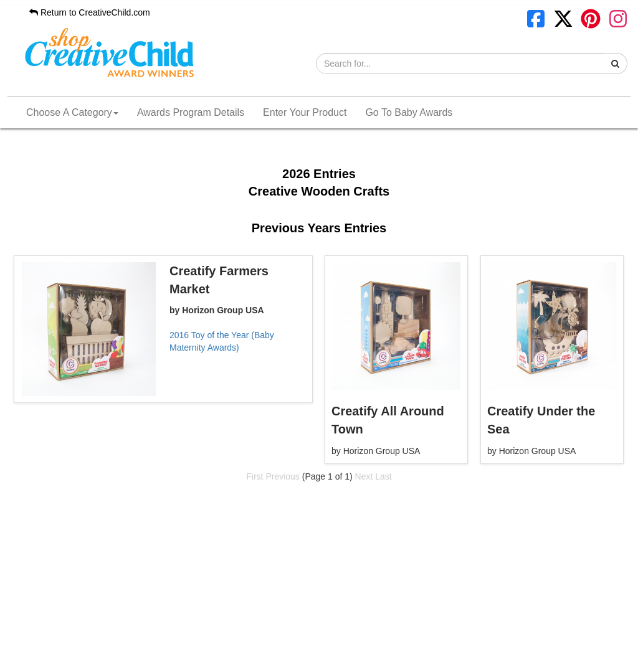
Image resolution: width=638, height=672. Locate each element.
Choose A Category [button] (72, 112)
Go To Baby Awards (409, 112)
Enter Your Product (305, 112)
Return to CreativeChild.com (90, 12)
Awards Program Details (191, 112)
